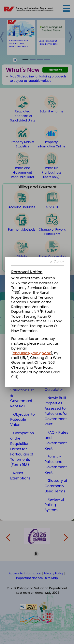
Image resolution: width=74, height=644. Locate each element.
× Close (57, 262)
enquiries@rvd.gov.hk (32, 353)
